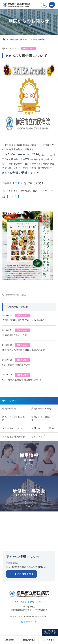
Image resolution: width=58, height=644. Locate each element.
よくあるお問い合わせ (14, 437)
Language (10, 640)
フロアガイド (48, 640)
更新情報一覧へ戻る (16, 295)
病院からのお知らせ (18, 40)
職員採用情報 (9, 408)
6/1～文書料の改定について (16, 365)
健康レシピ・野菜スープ (43, 418)
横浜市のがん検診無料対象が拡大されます (24, 350)
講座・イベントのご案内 (14, 418)
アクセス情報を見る (23, 574)
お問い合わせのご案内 (43, 428)
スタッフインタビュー (14, 428)
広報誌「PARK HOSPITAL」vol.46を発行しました (28, 320)
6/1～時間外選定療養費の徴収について (22, 380)
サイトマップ (38, 437)
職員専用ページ (29, 622)
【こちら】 (13, 197)
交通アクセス (29, 640)
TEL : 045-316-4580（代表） (29, 602)
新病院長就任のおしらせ (15, 335)
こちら (19, 183)
